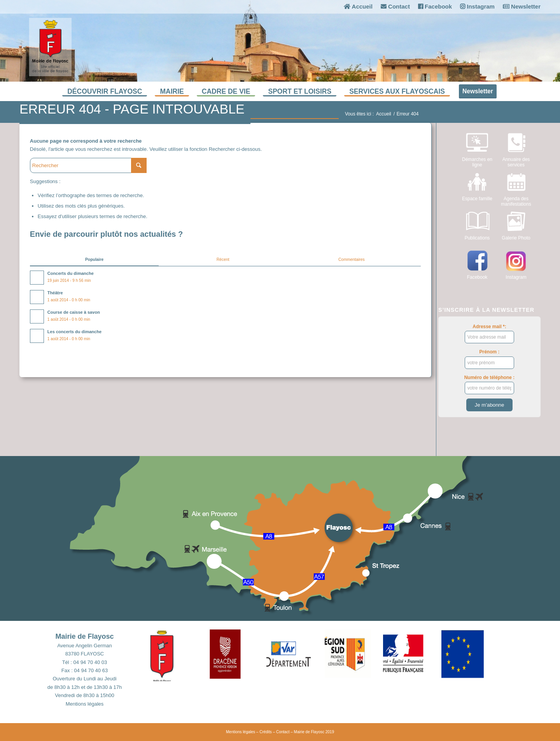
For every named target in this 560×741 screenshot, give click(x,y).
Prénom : (490, 359)
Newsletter (522, 6)
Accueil (358, 6)
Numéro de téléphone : (490, 384)
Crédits (266, 732)
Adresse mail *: (490, 334)
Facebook (435, 6)
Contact (395, 6)
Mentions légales (85, 704)
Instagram (477, 6)
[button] (179, 654)
